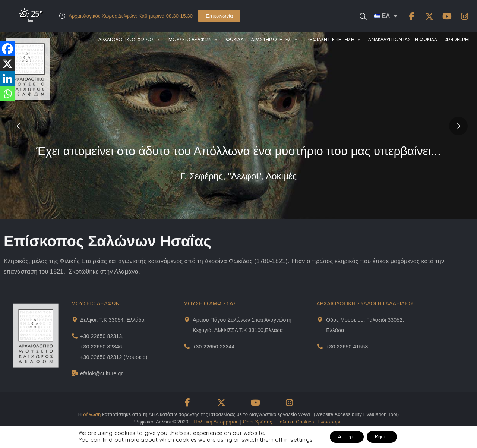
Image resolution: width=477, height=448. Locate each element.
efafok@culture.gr (101, 373)
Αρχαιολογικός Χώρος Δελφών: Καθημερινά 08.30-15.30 (131, 16)
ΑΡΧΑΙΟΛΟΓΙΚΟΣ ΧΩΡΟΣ (130, 40)
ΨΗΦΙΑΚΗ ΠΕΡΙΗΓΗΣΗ (333, 40)
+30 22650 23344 (214, 347)
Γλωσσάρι (329, 422)
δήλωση (92, 414)
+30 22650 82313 (101, 336)
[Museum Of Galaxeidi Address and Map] (320, 320)
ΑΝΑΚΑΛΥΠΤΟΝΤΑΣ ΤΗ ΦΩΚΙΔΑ (403, 40)
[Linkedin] (7, 79)
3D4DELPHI (457, 40)
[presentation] (19, 126)
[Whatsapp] (7, 94)
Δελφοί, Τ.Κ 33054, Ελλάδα (112, 320)
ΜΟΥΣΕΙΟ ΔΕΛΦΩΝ (193, 40)
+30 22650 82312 (101, 357)
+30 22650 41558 (347, 347)
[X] (7, 64)
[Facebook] (7, 49)
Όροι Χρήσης (258, 422)
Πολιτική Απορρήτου (217, 422)
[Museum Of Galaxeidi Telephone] (320, 346)
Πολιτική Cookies (295, 422)
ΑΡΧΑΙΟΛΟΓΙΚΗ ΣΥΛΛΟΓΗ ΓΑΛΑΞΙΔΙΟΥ (365, 303)
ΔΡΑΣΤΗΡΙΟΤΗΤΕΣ (274, 40)
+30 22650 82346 (101, 347)
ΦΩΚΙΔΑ (235, 40)
